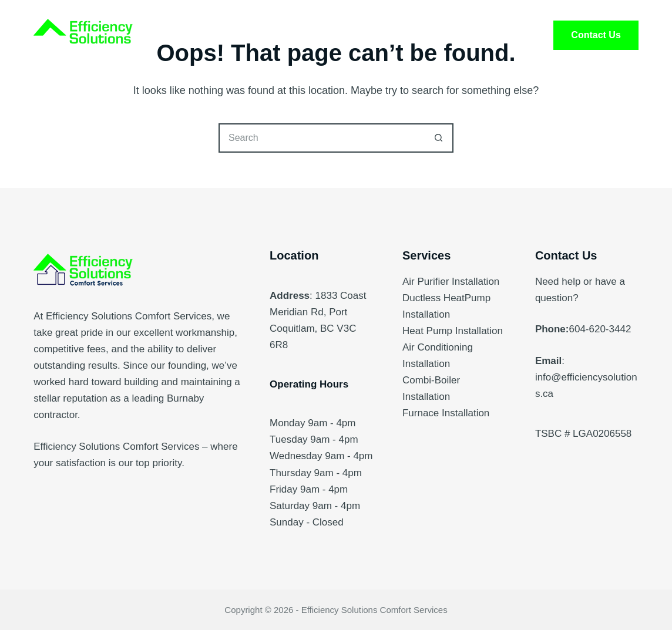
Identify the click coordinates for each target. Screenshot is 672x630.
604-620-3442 (600, 329)
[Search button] (439, 138)
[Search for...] (321, 138)
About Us (345, 35)
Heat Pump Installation (453, 331)
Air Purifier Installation (451, 282)
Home (187, 35)
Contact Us (596, 35)
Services (262, 35)
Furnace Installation (446, 413)
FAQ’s (420, 35)
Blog (485, 35)
